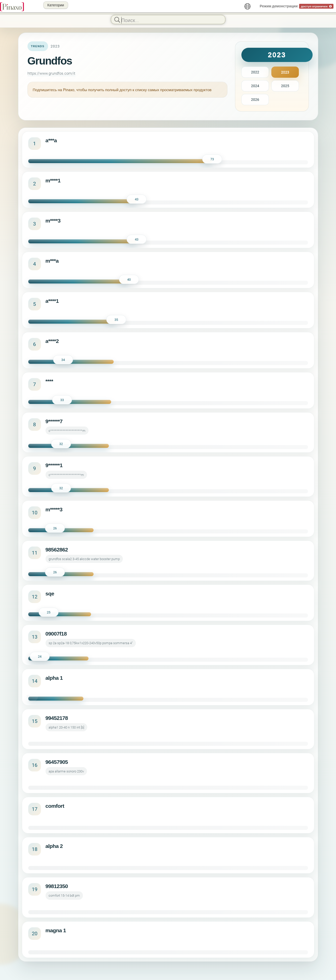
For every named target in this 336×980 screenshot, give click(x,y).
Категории (56, 5)
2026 (255, 99)
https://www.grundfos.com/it (51, 73)
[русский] (247, 6)
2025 (285, 86)
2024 (255, 86)
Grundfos (50, 61)
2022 (255, 72)
